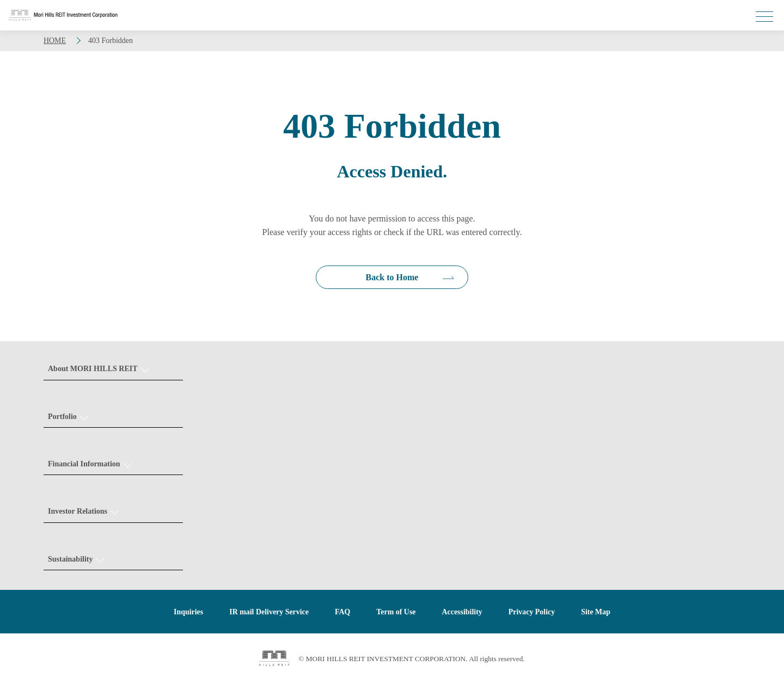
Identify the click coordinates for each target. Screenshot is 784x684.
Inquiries (188, 612)
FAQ (343, 612)
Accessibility (463, 612)
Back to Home (392, 277)
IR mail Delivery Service (269, 612)
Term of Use (396, 612)
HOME (55, 41)
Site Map (596, 612)
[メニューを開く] (764, 17)
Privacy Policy (532, 612)
